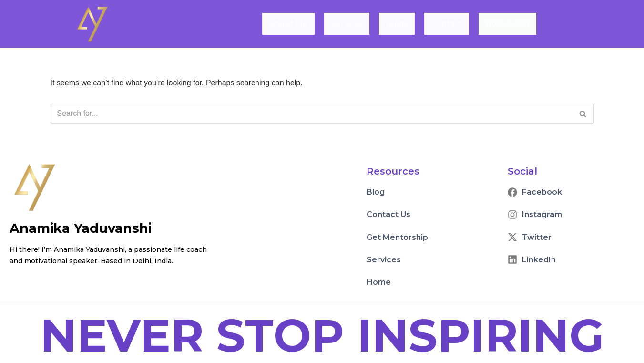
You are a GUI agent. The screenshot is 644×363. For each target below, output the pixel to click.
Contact (447, 24)
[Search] (312, 114)
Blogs (397, 24)
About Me (289, 24)
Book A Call (507, 24)
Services (347, 24)
